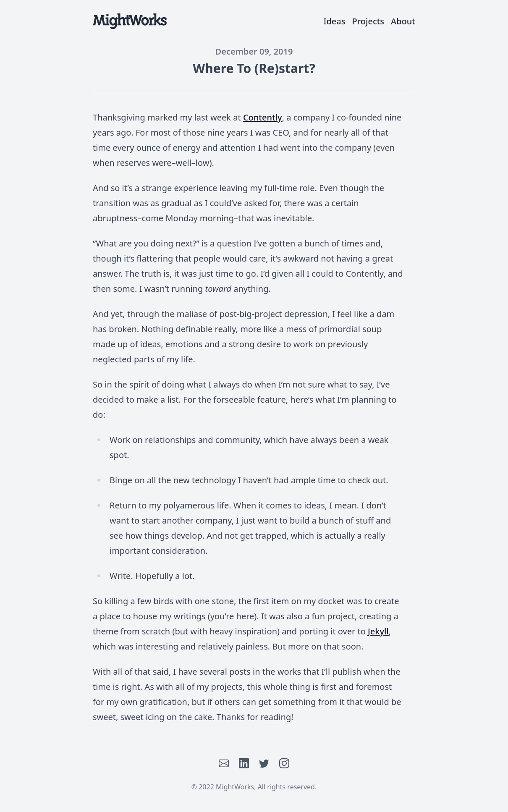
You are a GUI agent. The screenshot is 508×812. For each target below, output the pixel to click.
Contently (263, 117)
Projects (368, 21)
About (403, 21)
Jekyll (378, 631)
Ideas (334, 21)
